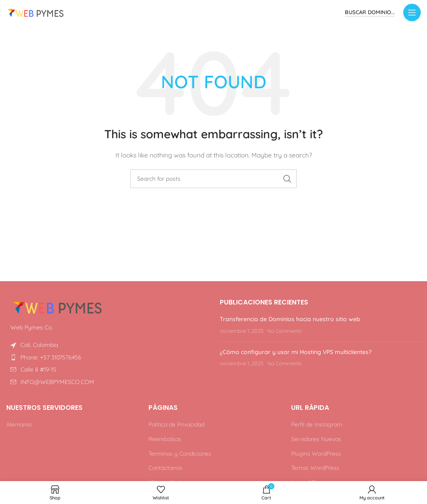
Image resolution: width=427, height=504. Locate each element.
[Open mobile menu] (412, 12)
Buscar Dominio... (370, 12)
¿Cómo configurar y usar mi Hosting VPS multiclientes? (296, 352)
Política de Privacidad (176, 424)
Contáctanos (165, 468)
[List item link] (107, 357)
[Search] (213, 179)
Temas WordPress (315, 468)
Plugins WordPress (316, 454)
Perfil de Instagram (317, 424)
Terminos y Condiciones (180, 454)
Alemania (19, 424)
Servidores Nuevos (316, 439)
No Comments (284, 331)
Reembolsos (165, 439)
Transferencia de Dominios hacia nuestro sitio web (290, 319)
